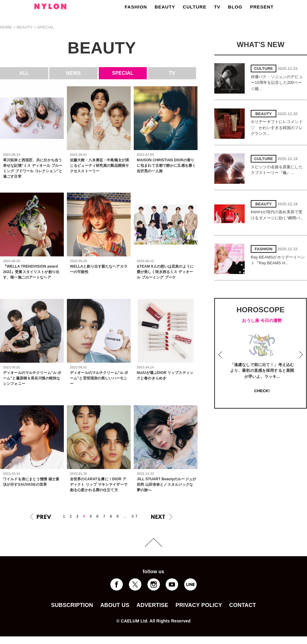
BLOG (235, 7)
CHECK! (262, 391)
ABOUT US (115, 605)
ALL (24, 73)
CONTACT (243, 605)
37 (135, 516)
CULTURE (195, 7)
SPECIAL (123, 73)
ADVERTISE (152, 605)
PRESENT (262, 7)
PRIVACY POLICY (199, 605)
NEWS (73, 73)
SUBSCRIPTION (72, 605)
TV (217, 7)
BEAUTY (165, 7)
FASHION (136, 7)
